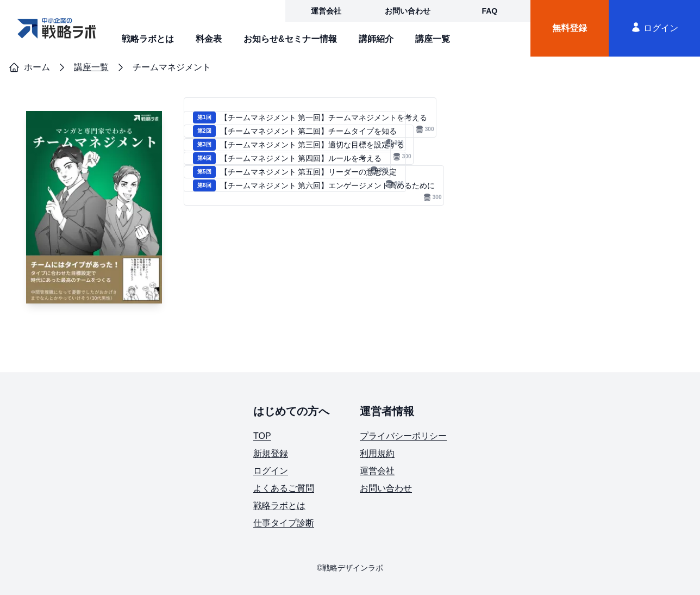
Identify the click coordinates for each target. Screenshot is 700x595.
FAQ (489, 11)
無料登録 (570, 28)
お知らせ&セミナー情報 (290, 39)
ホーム (29, 67)
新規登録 (271, 453)
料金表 (209, 39)
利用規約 (377, 453)
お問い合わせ (408, 11)
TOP (262, 436)
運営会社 (326, 11)
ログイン (654, 27)
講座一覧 (433, 39)
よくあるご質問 (284, 488)
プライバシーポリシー (403, 436)
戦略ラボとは (148, 39)
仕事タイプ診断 (284, 523)
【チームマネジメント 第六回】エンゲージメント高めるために (317, 191)
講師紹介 (376, 39)
